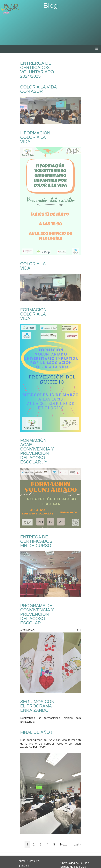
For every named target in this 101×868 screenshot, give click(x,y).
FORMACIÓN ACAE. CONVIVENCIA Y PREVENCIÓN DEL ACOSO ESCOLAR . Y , (37, 451)
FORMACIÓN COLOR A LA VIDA (33, 314)
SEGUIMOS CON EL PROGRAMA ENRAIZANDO (37, 706)
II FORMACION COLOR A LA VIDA (35, 137)
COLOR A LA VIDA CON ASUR (38, 89)
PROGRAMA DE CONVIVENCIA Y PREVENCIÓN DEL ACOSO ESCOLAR (37, 614)
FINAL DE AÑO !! (37, 732)
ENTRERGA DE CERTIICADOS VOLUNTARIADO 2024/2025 (37, 70)
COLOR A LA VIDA (33, 266)
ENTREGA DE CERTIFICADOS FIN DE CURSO (36, 541)
